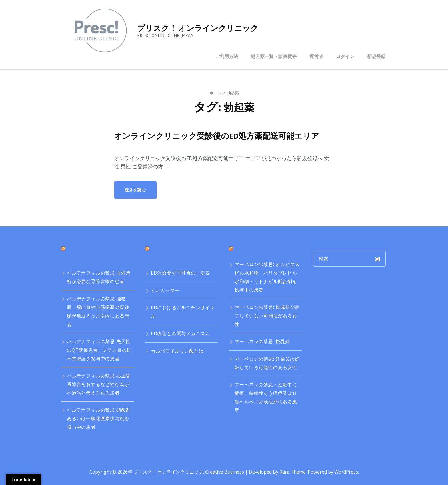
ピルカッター (165, 290)
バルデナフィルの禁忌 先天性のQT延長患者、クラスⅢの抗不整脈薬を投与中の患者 (99, 350)
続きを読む (135, 190)
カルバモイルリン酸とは (177, 351)
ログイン (345, 56)
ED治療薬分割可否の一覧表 (180, 273)
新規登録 (376, 56)
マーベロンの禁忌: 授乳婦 (262, 341)
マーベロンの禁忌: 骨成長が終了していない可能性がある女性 (267, 316)
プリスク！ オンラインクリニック (198, 28)
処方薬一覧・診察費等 (274, 56)
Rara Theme (293, 472)
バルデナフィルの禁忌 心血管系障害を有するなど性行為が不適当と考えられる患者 (99, 384)
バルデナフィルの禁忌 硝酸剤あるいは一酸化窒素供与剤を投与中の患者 (99, 418)
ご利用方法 (227, 56)
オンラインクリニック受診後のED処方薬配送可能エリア (220, 136)
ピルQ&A (246, 250)
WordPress (346, 472)
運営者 (316, 56)
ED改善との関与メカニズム (180, 333)
